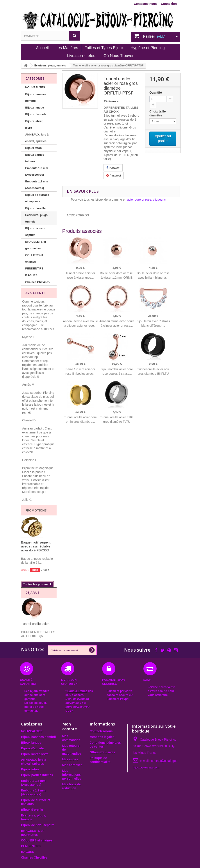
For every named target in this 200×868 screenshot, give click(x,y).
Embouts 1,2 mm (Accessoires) (37, 185)
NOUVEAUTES (35, 87)
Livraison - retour (82, 56)
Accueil (42, 48)
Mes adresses (72, 765)
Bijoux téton (33, 148)
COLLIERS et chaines (34, 258)
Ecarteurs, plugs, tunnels (37, 218)
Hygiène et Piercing (148, 48)
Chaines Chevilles (37, 282)
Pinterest (114, 176)
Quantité (156, 93)
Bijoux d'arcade (36, 114)
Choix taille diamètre (158, 113)
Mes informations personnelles (72, 775)
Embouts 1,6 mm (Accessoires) (37, 171)
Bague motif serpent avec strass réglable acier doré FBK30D (36, 546)
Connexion (169, 4)
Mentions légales (102, 737)
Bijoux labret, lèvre (34, 124)
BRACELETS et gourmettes (36, 245)
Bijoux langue (35, 108)
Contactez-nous (145, 4)
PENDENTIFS (34, 268)
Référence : (112, 101)
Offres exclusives (102, 752)
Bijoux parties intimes (35, 158)
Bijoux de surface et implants (37, 198)
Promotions (36, 510)
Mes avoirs (70, 759)
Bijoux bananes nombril (36, 97)
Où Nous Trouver (119, 56)
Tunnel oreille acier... (36, 624)
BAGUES (31, 275)
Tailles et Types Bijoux (104, 48)
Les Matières (67, 48)
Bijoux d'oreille (35, 208)
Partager (113, 168)
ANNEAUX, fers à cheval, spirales (37, 138)
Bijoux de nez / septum (35, 232)
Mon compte (70, 726)
